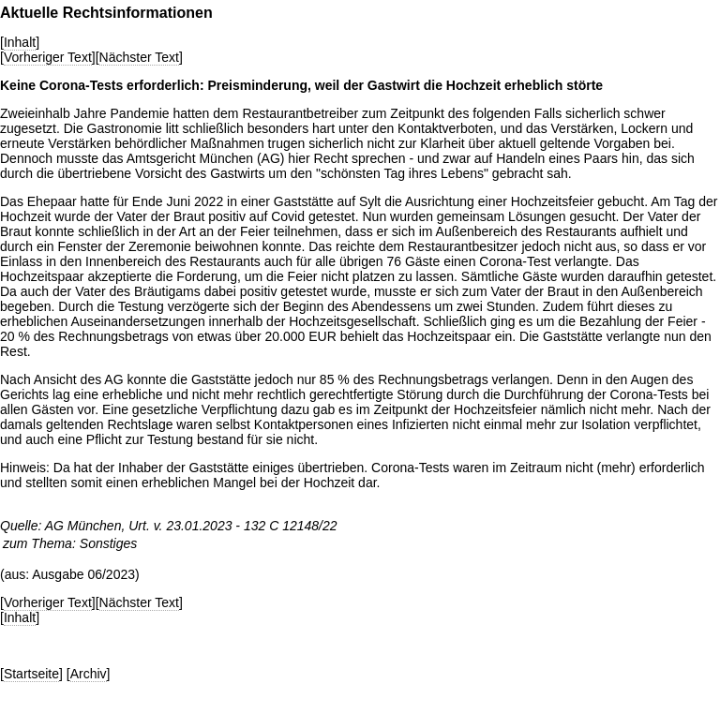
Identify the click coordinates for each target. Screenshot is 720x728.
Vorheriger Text (48, 57)
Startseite (31, 674)
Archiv (89, 674)
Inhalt (20, 42)
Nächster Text (139, 57)
